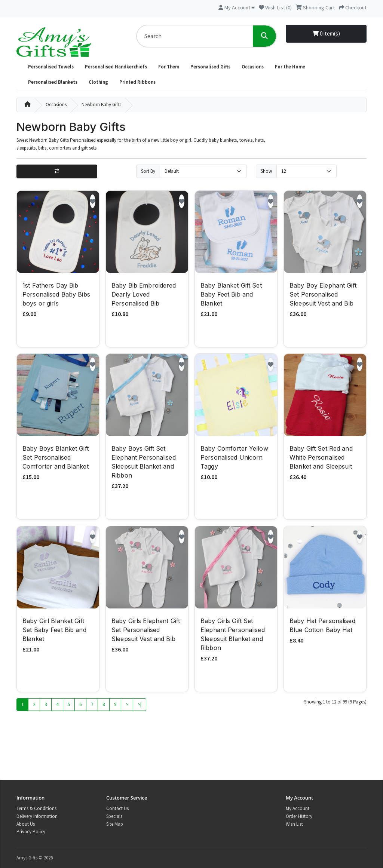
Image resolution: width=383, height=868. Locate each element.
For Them (169, 67)
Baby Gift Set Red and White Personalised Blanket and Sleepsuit (321, 458)
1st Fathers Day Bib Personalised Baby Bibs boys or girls (56, 295)
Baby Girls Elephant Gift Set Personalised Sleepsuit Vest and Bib (146, 631)
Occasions (253, 67)
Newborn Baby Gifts (101, 105)
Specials (114, 816)
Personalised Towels (51, 67)
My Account (298, 808)
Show (266, 171)
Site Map (115, 824)
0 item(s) (326, 33)
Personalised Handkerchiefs (116, 67)
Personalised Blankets (53, 82)
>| (140, 705)
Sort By (148, 171)
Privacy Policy (31, 832)
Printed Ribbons (137, 82)
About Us (26, 824)
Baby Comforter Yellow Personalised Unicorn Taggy (234, 458)
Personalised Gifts (210, 67)
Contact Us (117, 808)
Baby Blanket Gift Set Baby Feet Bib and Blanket (231, 295)
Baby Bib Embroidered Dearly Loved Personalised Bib (144, 295)
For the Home (290, 67)
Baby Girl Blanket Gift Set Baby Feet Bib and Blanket (54, 631)
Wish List (294, 824)
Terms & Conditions (36, 808)
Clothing (98, 82)
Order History (299, 816)
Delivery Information (37, 816)
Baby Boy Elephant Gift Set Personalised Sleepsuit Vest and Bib (323, 295)
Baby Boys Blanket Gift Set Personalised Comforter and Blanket (56, 458)
